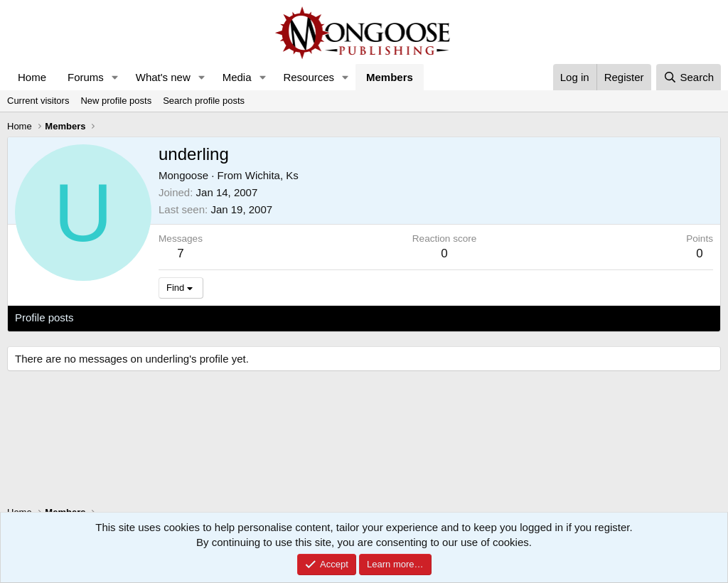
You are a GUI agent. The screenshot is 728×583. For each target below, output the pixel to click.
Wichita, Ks (272, 175)
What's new (163, 77)
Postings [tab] (187, 317)
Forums (86, 77)
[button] (115, 77)
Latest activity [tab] (121, 317)
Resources (309, 77)
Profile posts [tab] (44, 317)
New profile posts (116, 101)
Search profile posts (204, 101)
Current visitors (38, 101)
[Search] (689, 77)
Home (32, 77)
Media (237, 77)
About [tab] (236, 317)
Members (390, 77)
